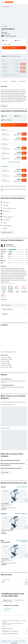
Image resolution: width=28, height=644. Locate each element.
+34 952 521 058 (5, 34)
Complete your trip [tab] (7, 577)
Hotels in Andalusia (5, 619)
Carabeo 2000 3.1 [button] (5, 481)
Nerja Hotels (23, 619)
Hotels (9, 618)
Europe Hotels (15, 618)
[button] (2, 2)
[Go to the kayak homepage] (9, 2)
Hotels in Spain (22, 618)
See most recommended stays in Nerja (22, 518)
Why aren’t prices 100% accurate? (15, 611)
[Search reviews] (15, 305)
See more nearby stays (22, 464)
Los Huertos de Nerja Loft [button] (7, 507)
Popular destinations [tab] (19, 577)
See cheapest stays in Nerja (21, 491)
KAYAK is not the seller (15, 606)
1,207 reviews (13, 36)
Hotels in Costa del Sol (14, 619)
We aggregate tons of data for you (15, 608)
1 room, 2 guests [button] (7, 44)
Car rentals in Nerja (8, 585)
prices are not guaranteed (7, 602)
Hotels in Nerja (7, 587)
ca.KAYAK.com (4, 618)
